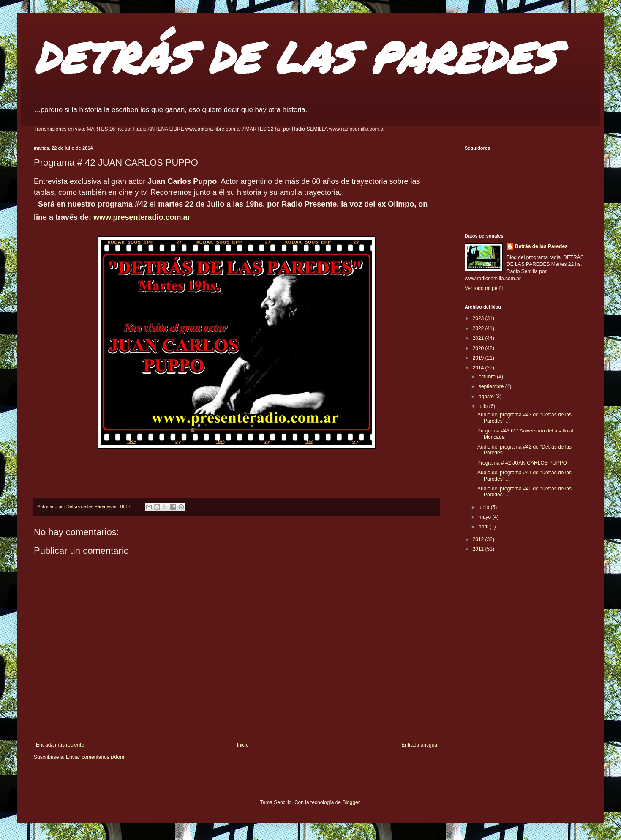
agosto (487, 397)
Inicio (243, 745)
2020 (479, 348)
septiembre (492, 386)
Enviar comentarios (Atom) (96, 757)
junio (485, 507)
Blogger (351, 802)
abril (484, 527)
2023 (479, 318)
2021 (479, 338)
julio (484, 406)
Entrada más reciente (60, 745)
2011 (479, 549)
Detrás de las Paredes (541, 246)
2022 (479, 328)
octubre (488, 377)
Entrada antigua (419, 745)
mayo (486, 517)
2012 (479, 539)
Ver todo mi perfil (484, 288)
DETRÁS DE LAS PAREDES (295, 57)
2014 (479, 368)
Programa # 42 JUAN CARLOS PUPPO (522, 463)
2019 (479, 358)
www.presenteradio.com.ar (143, 217)
